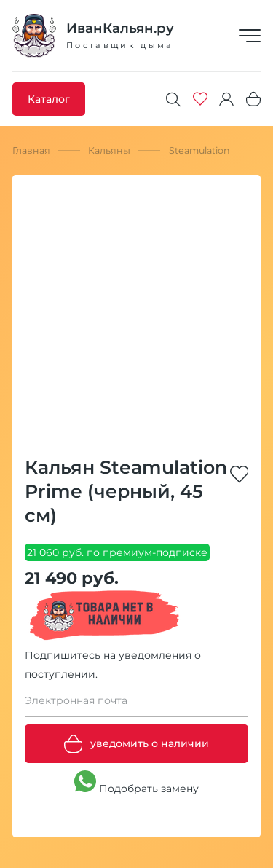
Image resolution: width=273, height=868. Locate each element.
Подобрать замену (136, 783)
